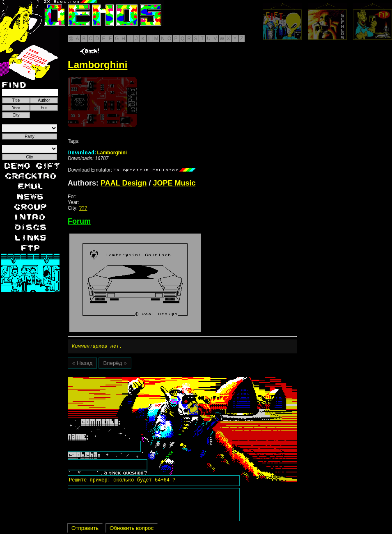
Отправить (85, 529)
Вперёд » (115, 364)
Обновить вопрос (132, 529)
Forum (79, 221)
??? (83, 208)
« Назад (82, 364)
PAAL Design (124, 183)
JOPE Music (174, 183)
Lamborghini (97, 153)
